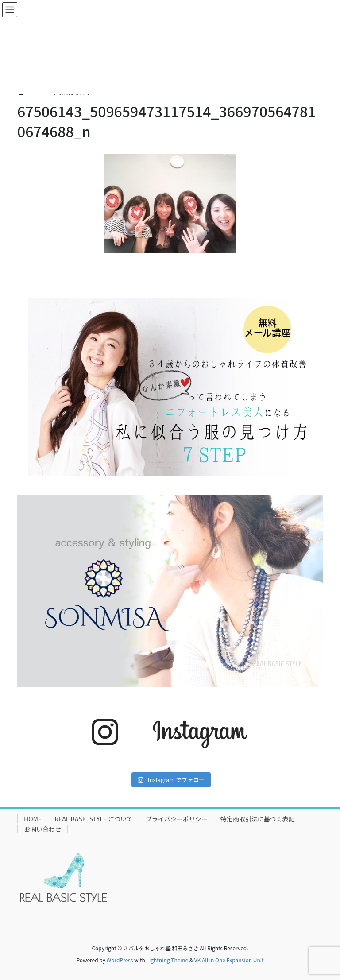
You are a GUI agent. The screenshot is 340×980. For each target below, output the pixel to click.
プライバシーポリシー (177, 819)
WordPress (120, 960)
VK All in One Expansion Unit (229, 960)
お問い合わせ (42, 829)
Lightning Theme (167, 960)
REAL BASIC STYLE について (94, 819)
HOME (33, 819)
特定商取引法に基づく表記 (258, 819)
